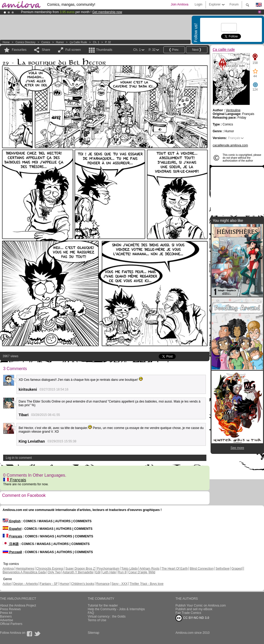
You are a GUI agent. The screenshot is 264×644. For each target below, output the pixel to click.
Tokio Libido (130, 569)
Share (46, 50)
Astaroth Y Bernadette (78, 572)
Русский (12, 552)
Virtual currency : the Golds (107, 617)
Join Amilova (180, 4)
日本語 (11, 544)
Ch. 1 (96, 42)
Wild (152, 572)
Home (6, 42)
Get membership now (107, 12)
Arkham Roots (150, 569)
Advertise (7, 620)
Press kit (6, 613)
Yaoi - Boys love (152, 584)
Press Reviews (10, 609)
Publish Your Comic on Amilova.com (201, 606)
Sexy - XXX (120, 584)
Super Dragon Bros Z (80, 569)
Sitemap (93, 633)
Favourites (19, 50)
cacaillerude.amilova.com (230, 145)
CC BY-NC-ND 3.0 (192, 618)
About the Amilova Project (18, 606)
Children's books (82, 584)
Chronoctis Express (50, 569)
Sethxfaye (222, 569)
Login (198, 4)
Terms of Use (97, 620)
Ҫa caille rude (78, 42)
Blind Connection (202, 569)
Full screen (73, 50)
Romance (103, 584)
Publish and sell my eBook (194, 609)
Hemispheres (25, 569)
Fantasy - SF (49, 584)
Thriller (135, 584)
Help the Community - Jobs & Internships (116, 609)
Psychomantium (108, 569)
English (12, 521)
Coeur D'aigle (138, 572)
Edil (98, 572)
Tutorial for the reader (103, 606)
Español (12, 529)
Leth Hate (109, 572)
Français (15, 480)
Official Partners (11, 624)
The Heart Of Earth (175, 569)
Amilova (8, 569)
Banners (6, 617)
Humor (60, 42)
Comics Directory (25, 42)
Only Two (54, 572)
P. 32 (108, 42)
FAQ (91, 613)
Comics (46, 42)
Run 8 (122, 572)
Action (7, 584)
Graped (236, 569)
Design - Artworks (26, 584)
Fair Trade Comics (188, 613)
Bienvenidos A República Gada (24, 572)
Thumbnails (104, 50)
